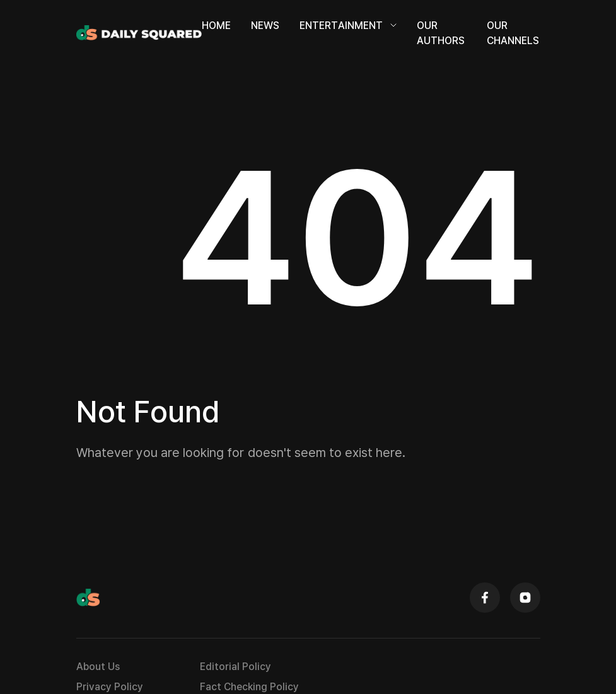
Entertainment (348, 25)
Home (216, 25)
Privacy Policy (110, 686)
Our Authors (441, 33)
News (265, 25)
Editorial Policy (235, 666)
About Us (98, 666)
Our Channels (513, 33)
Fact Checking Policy (249, 686)
